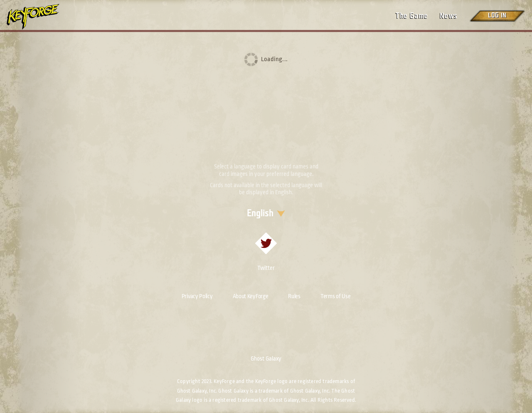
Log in (497, 16)
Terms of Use (335, 296)
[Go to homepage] (40, 17)
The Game (412, 16)
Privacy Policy (197, 296)
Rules (294, 296)
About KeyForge (251, 296)
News (449, 16)
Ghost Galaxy (266, 359)
